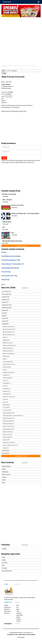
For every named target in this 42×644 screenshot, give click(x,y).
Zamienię (4, 568)
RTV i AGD (5, 407)
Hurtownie (5, 375)
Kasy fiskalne (6, 383)
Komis (4, 386)
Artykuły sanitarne (7, 348)
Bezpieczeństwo (6, 466)
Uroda (4, 318)
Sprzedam (5, 563)
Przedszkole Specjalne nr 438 (11, 260)
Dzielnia (4, 252)
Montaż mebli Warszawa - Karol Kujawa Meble (25, 213)
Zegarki (5, 448)
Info (17, 607)
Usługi (4, 321)
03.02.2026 (5, 230)
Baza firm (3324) (8, 288)
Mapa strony (8, 611)
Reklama (19, 619)
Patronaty (7, 613)
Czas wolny (5, 292)
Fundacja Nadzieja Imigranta (10, 268)
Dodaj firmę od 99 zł (21, 246)
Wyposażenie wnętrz (8, 443)
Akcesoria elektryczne (8, 329)
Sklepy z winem (7, 434)
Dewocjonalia (6, 367)
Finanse (4, 302)
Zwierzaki (5, 453)
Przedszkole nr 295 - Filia (9, 276)
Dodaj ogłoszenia (7, 571)
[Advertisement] (21, 39)
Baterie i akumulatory (8, 354)
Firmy (15, 66)
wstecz (3, 284)
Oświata (4, 477)
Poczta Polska (6, 272)
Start (18, 605)
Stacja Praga (5, 280)
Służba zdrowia (6, 474)
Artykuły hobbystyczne (8, 345)
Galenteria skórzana (8, 372)
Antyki (4, 337)
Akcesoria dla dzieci (8, 327)
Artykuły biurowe (7, 343)
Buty (4, 359)
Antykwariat (6, 340)
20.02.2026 (14, 207)
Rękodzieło (6, 405)
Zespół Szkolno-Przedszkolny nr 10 (13, 264)
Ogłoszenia (19, 615)
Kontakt (18, 621)
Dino (13, 233)
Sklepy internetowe (8, 421)
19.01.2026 (14, 235)
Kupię (3, 557)
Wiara (3, 483)
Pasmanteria (6, 394)
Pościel (5, 399)
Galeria (18, 617)
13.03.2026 (5, 202)
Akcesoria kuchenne (8, 332)
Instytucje (19, 613)
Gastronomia (5, 305)
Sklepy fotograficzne (8, 418)
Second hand (6, 410)
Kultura (4, 469)
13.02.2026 (5, 224)
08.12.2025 (5, 243)
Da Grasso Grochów (17, 205)
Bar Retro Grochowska (9, 194)
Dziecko (4, 297)
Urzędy (4, 480)
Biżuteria (5, 356)
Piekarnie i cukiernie (8, 397)
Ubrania (5, 440)
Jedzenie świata (7, 378)
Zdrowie (4, 451)
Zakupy (21, 66)
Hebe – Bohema (7, 200)
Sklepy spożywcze (30, 66)
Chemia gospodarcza (8, 364)
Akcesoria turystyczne (8, 335)
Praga (18, 609)
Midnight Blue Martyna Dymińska (12, 241)
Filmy (4, 370)
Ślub (3, 316)
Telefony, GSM (6, 437)
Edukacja (4, 300)
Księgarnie (5, 391)
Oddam (4, 560)
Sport (3, 313)
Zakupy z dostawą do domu (10, 445)
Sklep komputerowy (8, 413)
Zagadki (4, 549)
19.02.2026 (14, 216)
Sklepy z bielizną (7, 432)
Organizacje (5, 472)
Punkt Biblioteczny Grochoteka (11, 256)
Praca (3, 565)
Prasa (4, 402)
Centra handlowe (7, 362)
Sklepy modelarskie (8, 424)
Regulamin (7, 609)
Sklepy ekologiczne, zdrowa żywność (12, 416)
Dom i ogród (5, 294)
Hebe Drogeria (7, 222)
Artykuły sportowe (7, 351)
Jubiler (5, 381)
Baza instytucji (8, 462)
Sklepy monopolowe (8, 426)
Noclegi (4, 310)
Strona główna (6, 66)
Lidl (3, 227)
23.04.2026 (5, 197)
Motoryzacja (5, 308)
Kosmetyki (5, 389)
